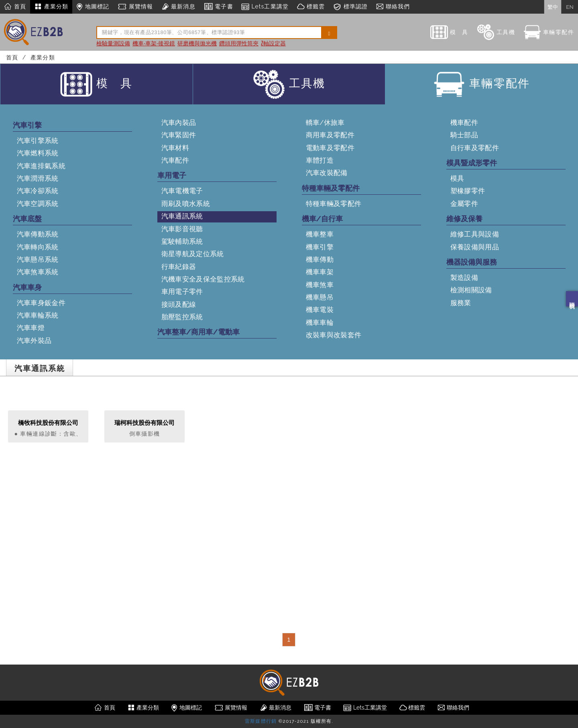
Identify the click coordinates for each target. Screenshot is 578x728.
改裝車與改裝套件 (334, 335)
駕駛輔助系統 (182, 241)
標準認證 (350, 7)
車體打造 (320, 160)
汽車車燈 (31, 328)
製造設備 (464, 277)
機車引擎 (320, 247)
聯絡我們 (572, 299)
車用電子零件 (182, 292)
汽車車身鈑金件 (41, 303)
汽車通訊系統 (182, 216)
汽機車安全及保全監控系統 (203, 279)
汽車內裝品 (179, 122)
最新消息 (178, 7)
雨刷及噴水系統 (186, 204)
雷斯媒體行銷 (261, 721)
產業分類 (51, 7)
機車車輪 (320, 322)
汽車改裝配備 (327, 173)
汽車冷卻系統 (38, 191)
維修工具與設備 (475, 234)
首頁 (15, 7)
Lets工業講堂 (265, 7)
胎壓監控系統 (182, 317)
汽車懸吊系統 (38, 259)
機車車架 (320, 272)
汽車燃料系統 (38, 153)
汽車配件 (175, 160)
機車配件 (464, 122)
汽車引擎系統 (38, 141)
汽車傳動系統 (38, 234)
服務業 (461, 303)
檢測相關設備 (471, 290)
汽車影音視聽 (182, 229)
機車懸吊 (320, 297)
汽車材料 (175, 148)
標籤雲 (311, 7)
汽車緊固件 (179, 135)
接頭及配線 (179, 304)
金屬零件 (464, 204)
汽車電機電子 (182, 191)
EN (570, 7)
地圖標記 (93, 7)
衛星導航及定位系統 (193, 254)
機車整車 (320, 234)
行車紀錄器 (179, 267)
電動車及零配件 (330, 148)
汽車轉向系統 (38, 247)
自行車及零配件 (475, 148)
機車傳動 (320, 259)
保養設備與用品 (475, 247)
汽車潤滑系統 (38, 178)
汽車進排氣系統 (41, 166)
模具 (457, 178)
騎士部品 (464, 135)
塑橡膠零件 (468, 191)
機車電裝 (320, 310)
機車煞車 (320, 285)
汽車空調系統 (38, 204)
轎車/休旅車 (325, 122)
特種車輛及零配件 (334, 204)
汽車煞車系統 (38, 272)
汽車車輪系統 (38, 315)
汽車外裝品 (34, 341)
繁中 (553, 7)
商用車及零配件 (330, 135)
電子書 (218, 7)
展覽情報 (135, 7)
